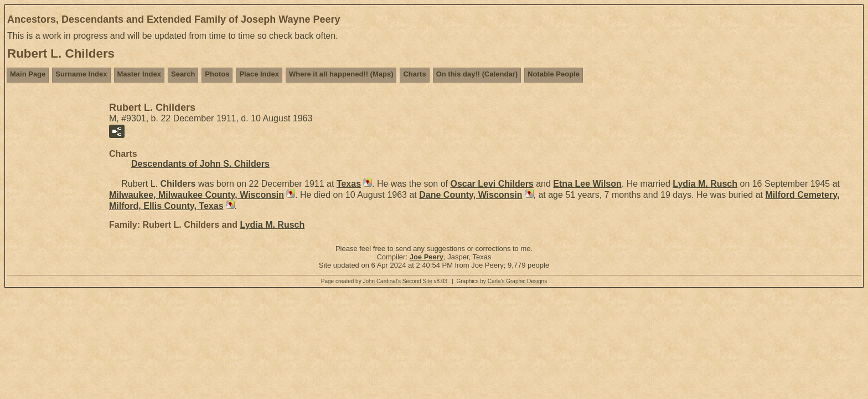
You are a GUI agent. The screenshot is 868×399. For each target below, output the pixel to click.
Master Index (139, 74)
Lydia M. (705, 184)
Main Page (28, 74)
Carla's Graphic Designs (518, 281)
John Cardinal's (382, 281)
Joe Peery (427, 257)
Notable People (554, 74)
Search (183, 74)
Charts (414, 74)
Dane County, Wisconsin (471, 195)
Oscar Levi (492, 184)
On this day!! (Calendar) (477, 74)
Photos (217, 74)
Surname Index (81, 74)
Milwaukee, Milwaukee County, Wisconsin (197, 195)
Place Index (259, 74)
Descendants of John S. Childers (200, 164)
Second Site (417, 281)
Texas (349, 184)
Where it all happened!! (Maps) (341, 74)
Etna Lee (587, 184)
